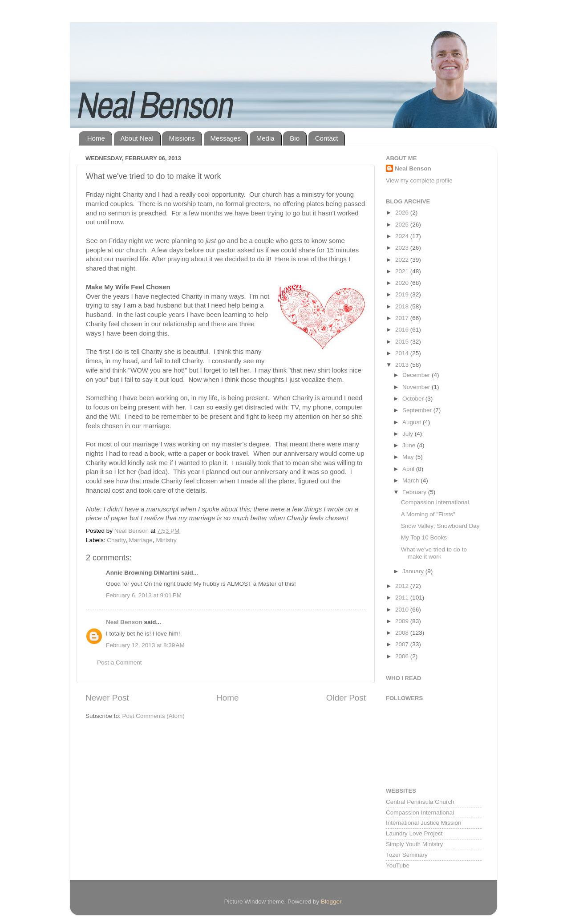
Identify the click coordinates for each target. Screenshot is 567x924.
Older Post (346, 698)
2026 (403, 213)
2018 (403, 306)
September (418, 410)
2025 (403, 225)
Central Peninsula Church (420, 802)
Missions (182, 138)
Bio (295, 138)
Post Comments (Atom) (154, 716)
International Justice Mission (424, 823)
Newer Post (107, 698)
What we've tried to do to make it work (434, 553)
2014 (403, 353)
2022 (403, 260)
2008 (403, 633)
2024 (403, 236)
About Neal (137, 138)
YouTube (398, 865)
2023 (403, 248)
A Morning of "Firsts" (428, 514)
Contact (327, 138)
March (411, 480)
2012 (403, 586)
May (409, 457)
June (410, 445)
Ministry (166, 540)
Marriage (141, 540)
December (417, 375)
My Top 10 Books (424, 537)
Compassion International (435, 502)
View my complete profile (419, 180)
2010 (403, 610)
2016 (403, 330)
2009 (403, 621)
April (409, 469)
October (414, 399)
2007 (403, 644)
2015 (403, 342)
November (417, 387)
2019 (403, 294)
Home (96, 138)
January (414, 571)
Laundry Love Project (414, 833)
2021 (403, 271)
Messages (226, 138)
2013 (403, 365)
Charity (116, 540)
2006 (403, 656)
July (409, 434)
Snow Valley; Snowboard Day (440, 526)
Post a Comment (119, 663)
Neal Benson (124, 622)
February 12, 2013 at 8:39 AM (145, 645)
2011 (403, 598)
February (415, 492)
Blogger (331, 902)
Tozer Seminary (407, 855)
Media (265, 138)
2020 (403, 283)
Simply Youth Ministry (414, 844)
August (413, 422)
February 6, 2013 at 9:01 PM (144, 595)
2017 (403, 318)
